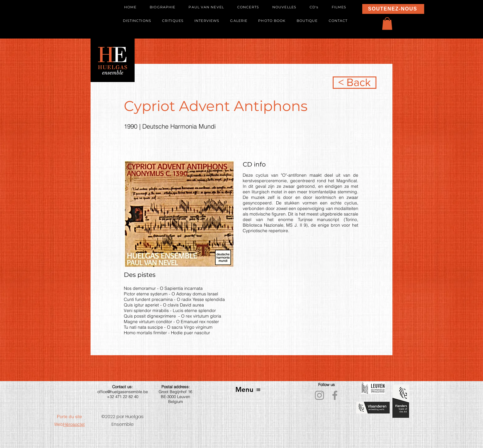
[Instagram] (319, 395)
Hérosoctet (74, 424)
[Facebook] (335, 395)
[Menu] (248, 390)
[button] (387, 24)
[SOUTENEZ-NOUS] (393, 9)
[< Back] (355, 83)
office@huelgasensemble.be (123, 392)
